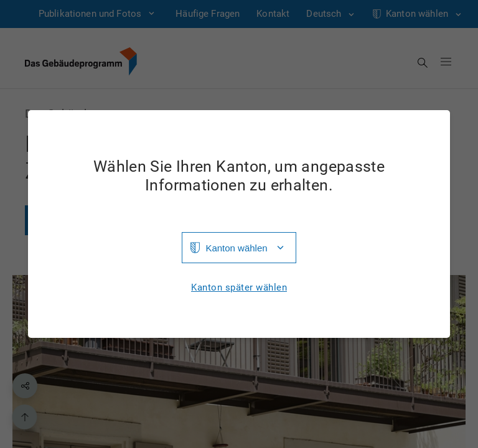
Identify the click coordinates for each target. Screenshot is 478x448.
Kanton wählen (236, 248)
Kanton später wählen (239, 288)
